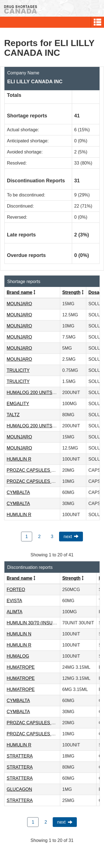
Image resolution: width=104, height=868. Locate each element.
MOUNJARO (19, 304)
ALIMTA (15, 612)
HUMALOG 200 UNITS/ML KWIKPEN (44, 393)
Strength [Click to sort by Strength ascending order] (72, 292)
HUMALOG (18, 656)
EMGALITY (18, 404)
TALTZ (13, 415)
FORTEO (16, 590)
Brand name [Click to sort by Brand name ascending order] (19, 292)
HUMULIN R (19, 459)
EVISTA (14, 601)
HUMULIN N (19, 634)
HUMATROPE (21, 667)
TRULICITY (18, 370)
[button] (97, 22)
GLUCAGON (19, 789)
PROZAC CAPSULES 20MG (35, 470)
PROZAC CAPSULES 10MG (35, 481)
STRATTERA (20, 756)
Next (68, 537)
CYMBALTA (18, 492)
